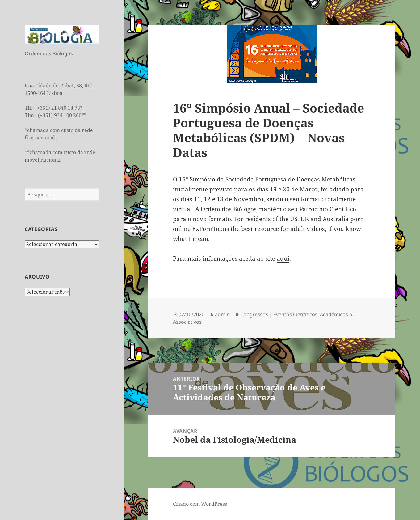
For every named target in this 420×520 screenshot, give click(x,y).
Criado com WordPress (200, 504)
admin (222, 314)
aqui (283, 258)
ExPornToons (211, 229)
